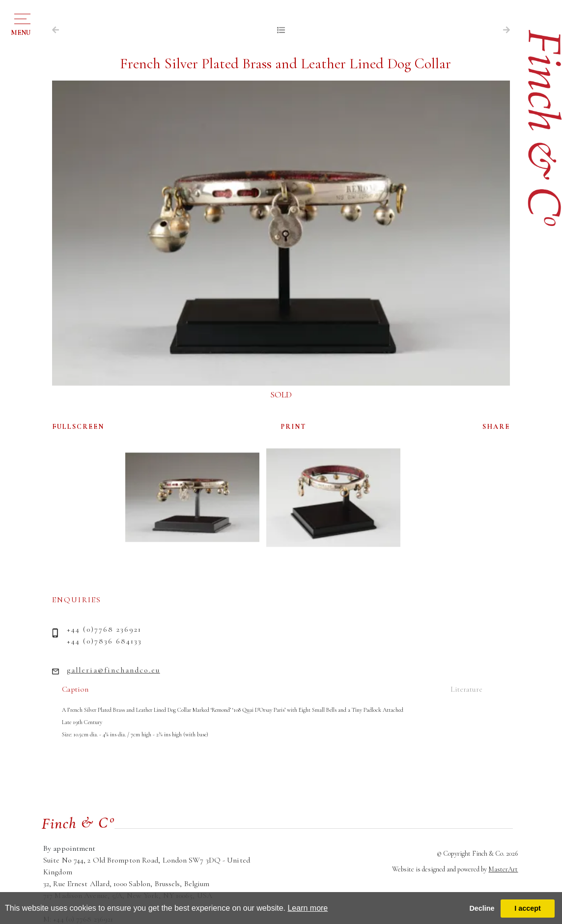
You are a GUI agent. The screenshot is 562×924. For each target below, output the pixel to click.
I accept (528, 908)
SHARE (496, 427)
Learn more (308, 908)
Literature (466, 689)
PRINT (294, 427)
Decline (482, 908)
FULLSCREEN (78, 427)
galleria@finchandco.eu (113, 670)
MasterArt (503, 869)
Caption (75, 689)
